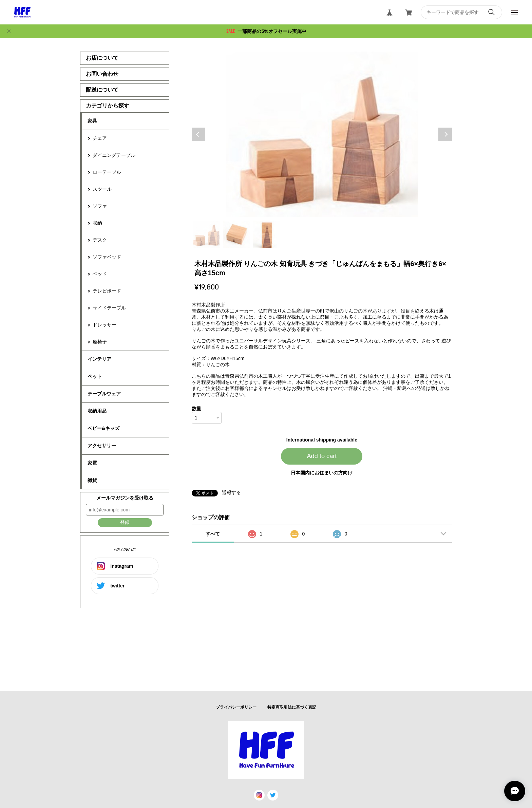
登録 (125, 522)
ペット (95, 376)
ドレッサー (104, 325)
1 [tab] (207, 234)
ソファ (100, 206)
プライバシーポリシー (236, 707)
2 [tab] (236, 234)
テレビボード (107, 291)
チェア (100, 138)
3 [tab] (266, 234)
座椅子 (100, 342)
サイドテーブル (109, 308)
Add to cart (322, 456)
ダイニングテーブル (114, 155)
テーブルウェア (104, 394)
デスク (100, 240)
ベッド (100, 274)
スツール (102, 189)
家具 (92, 121)
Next (445, 134)
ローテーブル (107, 172)
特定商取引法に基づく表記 (292, 707)
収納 (97, 223)
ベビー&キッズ (103, 428)
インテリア (99, 359)
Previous (198, 134)
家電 (92, 463)
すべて (213, 534)
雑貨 (92, 480)
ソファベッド (107, 257)
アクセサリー (102, 446)
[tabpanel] (322, 134)
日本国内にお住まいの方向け (322, 473)
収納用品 (97, 411)
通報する (231, 492)
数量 (196, 409)
